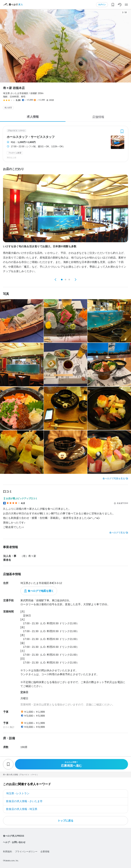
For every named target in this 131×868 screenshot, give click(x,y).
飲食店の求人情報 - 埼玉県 (22, 809)
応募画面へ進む (71, 764)
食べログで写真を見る (114, 479)
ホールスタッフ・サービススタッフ (31, 137)
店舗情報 (98, 117)
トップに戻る (65, 821)
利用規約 (7, 852)
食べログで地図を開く (41, 591)
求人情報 (33, 117)
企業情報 (45, 852)
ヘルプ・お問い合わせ (14, 842)
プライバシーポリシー (26, 852)
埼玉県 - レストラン (18, 793)
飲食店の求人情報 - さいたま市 (24, 801)
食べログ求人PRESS (14, 836)
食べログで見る (117, 533)
